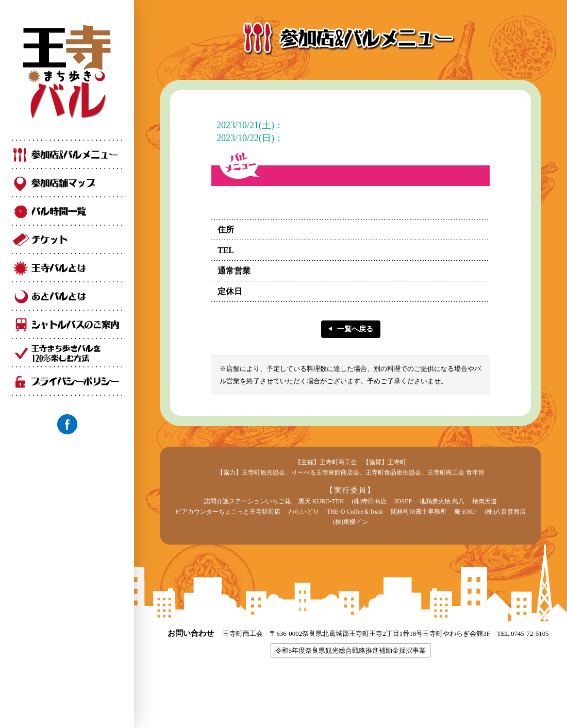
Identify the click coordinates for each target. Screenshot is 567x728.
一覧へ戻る (355, 329)
